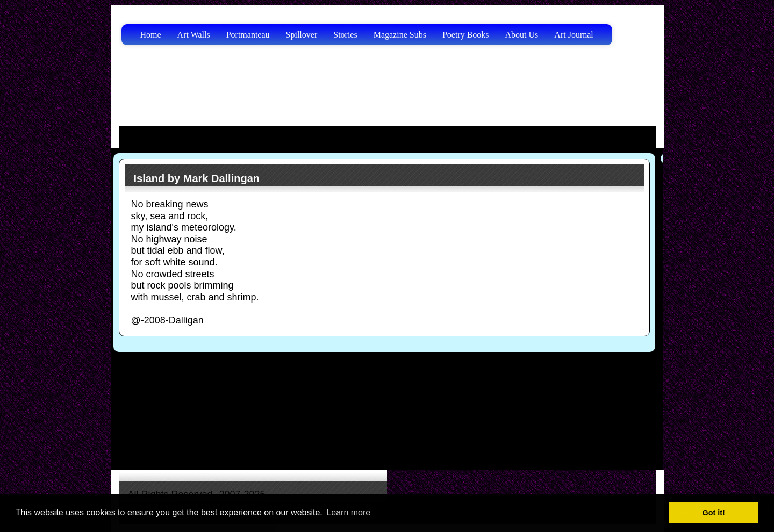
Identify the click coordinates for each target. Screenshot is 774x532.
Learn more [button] (348, 512)
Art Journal (574, 35)
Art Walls (194, 35)
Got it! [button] (714, 513)
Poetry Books (466, 35)
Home (151, 35)
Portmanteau (248, 35)
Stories (345, 35)
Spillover (302, 35)
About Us (522, 35)
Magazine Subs (400, 35)
